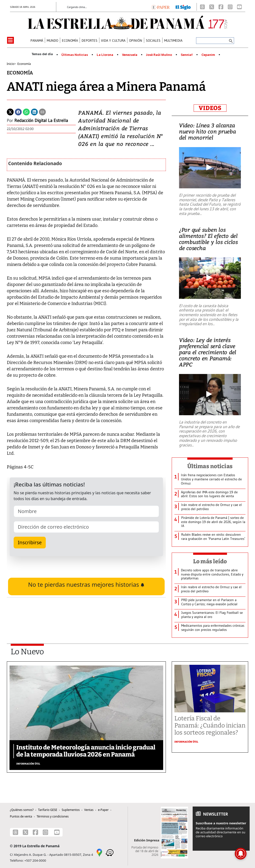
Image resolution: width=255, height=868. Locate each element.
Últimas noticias (210, 466)
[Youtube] (239, 7)
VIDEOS (210, 108)
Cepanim (208, 55)
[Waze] (110, 852)
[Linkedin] (34, 111)
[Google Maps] (99, 852)
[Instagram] (230, 7)
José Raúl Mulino (159, 55)
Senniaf (187, 55)
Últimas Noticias (75, 55)
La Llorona (105, 55)
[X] (212, 7)
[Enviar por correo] (42, 111)
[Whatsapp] (26, 111)
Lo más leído (210, 561)
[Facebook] (221, 7)
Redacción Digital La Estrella (41, 121)
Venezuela (130, 55)
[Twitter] (10, 111)
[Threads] (202, 7)
